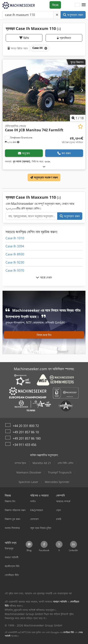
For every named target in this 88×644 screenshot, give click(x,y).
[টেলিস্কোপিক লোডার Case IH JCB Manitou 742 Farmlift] (44, 90)
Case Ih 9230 (15, 262)
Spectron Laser (28, 482)
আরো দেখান (44, 277)
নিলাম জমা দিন (44, 335)
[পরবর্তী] (82, 90)
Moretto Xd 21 (42, 463)
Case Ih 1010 (15, 238)
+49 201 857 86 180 (27, 438)
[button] (84, 5)
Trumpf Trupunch (60, 472)
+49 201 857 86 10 (26, 432)
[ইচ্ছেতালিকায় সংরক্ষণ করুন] (80, 126)
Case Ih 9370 (15, 270)
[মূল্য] (72, 140)
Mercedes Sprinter (57, 482)
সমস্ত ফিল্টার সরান (18, 48)
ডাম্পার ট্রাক (20, 463)
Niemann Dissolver (29, 472)
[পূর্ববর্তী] (6, 90)
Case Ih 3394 (15, 246)
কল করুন (64, 153)
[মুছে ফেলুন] (57, 15)
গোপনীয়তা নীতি (68, 632)
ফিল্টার (24, 38)
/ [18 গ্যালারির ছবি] (78, 118)
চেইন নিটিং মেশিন (65, 463)
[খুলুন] (44, 166)
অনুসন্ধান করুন (73, 15)
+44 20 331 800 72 (26, 426)
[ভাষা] (77, 5)
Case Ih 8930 (15, 254)
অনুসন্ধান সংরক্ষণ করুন (44, 177)
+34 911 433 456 (24, 445)
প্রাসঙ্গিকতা (64, 38)
